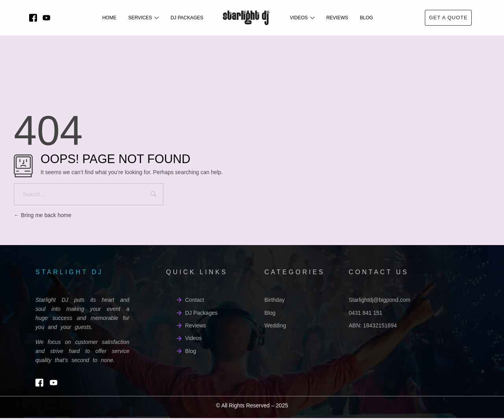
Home (109, 18)
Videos (302, 18)
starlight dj (69, 272)
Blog (366, 18)
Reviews (337, 18)
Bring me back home (43, 215)
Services (144, 18)
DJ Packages (187, 18)
